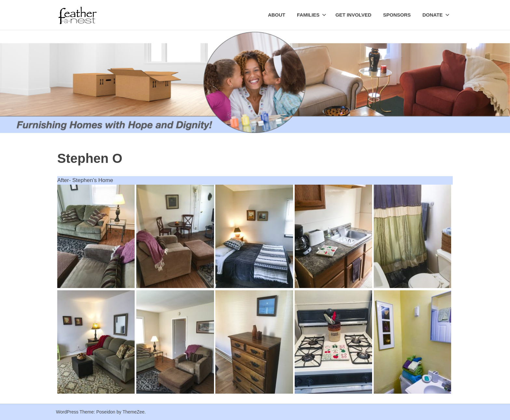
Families (312, 15)
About (277, 15)
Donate (436, 15)
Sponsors (397, 15)
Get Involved (353, 15)
